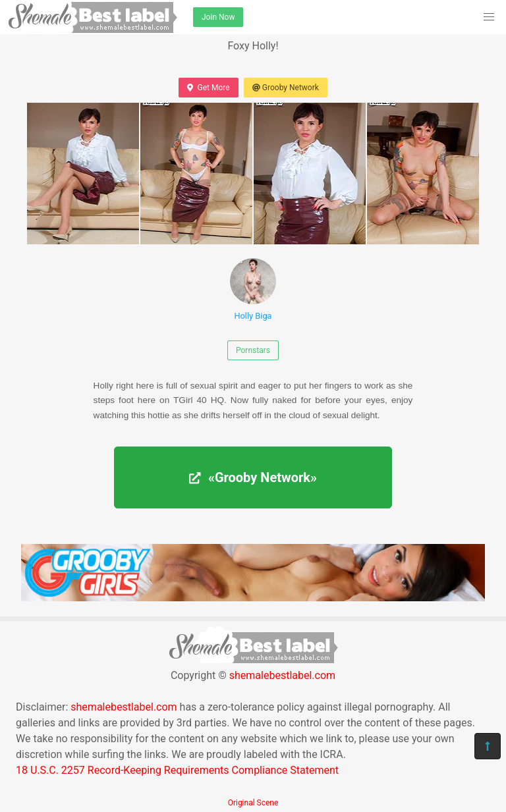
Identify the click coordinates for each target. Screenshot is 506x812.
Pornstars (253, 350)
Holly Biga (253, 289)
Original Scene (253, 803)
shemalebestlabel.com (282, 675)
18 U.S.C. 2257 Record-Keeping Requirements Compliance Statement (177, 770)
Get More (208, 88)
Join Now (218, 17)
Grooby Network (286, 88)
